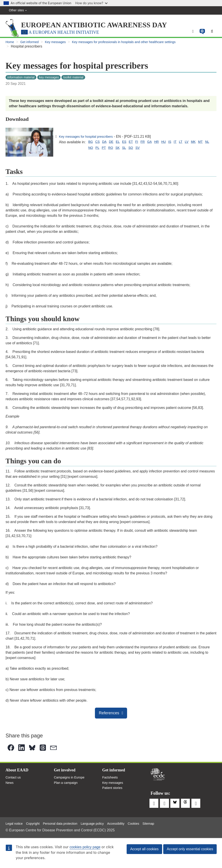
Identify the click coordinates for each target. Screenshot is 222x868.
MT (62, 150)
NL (69, 150)
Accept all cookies (144, 849)
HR (164, 144)
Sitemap (163, 823)
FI (142, 144)
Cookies (147, 823)
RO (99, 150)
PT (92, 150)
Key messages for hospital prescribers (89, 138)
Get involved (66, 772)
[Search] (211, 33)
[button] (201, 33)
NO (77, 150)
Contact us (14, 780)
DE (114, 144)
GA (156, 144)
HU (172, 144)
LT (191, 144)
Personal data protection (66, 823)
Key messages (60, 44)
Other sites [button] (18, 10)
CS (98, 144)
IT (185, 144)
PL (84, 150)
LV (197, 144)
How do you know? (92, 3)
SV (129, 150)
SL (114, 150)
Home (10, 44)
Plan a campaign (67, 786)
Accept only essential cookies (190, 849)
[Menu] (191, 33)
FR (148, 144)
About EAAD (18, 772)
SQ (121, 150)
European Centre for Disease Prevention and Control (158, 776)
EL (121, 144)
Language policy (101, 823)
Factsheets (111, 780)
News (10, 786)
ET (136, 144)
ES (128, 144)
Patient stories (113, 792)
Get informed (31, 44)
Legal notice (15, 823)
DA (106, 144)
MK (205, 144)
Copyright (35, 823)
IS (179, 144)
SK (107, 150)
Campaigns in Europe (71, 780)
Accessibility (127, 823)
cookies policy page (85, 847)
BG (91, 144)
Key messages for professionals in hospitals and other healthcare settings (136, 44)
